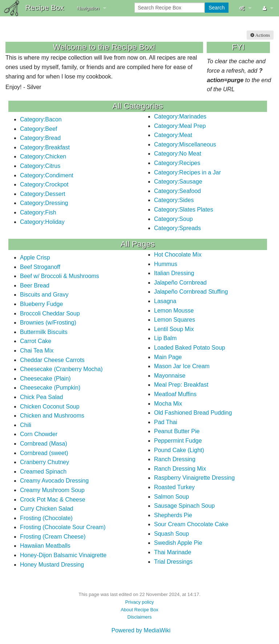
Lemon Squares (175, 320)
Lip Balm (165, 338)
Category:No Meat (178, 154)
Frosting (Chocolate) (46, 518)
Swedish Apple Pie (178, 543)
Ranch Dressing (175, 459)
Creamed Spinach (43, 472)
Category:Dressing (44, 203)
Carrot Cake (36, 341)
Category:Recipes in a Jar (187, 172)
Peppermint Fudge (178, 441)
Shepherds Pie (173, 515)
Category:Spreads (177, 228)
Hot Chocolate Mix (178, 255)
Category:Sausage (178, 182)
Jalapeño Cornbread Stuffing (191, 292)
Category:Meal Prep (180, 126)
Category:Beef (39, 129)
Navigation (88, 8)
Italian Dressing (174, 273)
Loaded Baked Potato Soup (190, 348)
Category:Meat (173, 135)
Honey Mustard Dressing (52, 565)
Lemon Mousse (174, 311)
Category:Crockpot (44, 184)
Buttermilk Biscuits (44, 332)
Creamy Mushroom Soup (52, 490)
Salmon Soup (171, 497)
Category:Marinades (180, 116)
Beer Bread (35, 285)
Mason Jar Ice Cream (182, 366)
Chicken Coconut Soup (50, 406)
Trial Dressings (173, 562)
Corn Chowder (39, 434)
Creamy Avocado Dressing (54, 481)
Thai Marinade (173, 552)
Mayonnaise (170, 376)
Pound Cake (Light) (179, 450)
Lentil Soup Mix (174, 329)
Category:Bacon (41, 119)
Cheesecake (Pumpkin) (50, 388)
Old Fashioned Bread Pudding (193, 413)
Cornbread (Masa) (44, 444)
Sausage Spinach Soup (184, 506)
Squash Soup (171, 534)
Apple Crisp (35, 257)
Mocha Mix (168, 404)
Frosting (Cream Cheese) (53, 537)
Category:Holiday (42, 222)
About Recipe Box (139, 610)
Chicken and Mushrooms (52, 416)
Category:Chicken (43, 156)
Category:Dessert (43, 194)
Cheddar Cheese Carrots (52, 360)
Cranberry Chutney (45, 462)
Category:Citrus (40, 166)
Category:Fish (38, 212)
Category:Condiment (47, 175)
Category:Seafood (177, 191)
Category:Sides (174, 200)
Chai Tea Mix (37, 351)
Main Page (168, 357)
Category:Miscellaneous (185, 144)
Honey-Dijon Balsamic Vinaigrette (63, 555)
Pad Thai (166, 422)
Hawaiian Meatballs (45, 546)
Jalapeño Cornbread (180, 283)
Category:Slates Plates (184, 210)
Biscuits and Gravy (44, 295)
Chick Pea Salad (41, 397)
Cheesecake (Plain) (45, 379)
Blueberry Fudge (41, 304)
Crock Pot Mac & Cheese (53, 500)
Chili (26, 425)
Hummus (166, 264)
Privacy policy (139, 602)
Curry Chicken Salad (47, 509)
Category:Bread (40, 138)
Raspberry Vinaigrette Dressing (194, 478)
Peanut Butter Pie (177, 431)
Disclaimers (140, 617)
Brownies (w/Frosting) (48, 323)
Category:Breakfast (45, 147)
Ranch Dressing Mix (180, 469)
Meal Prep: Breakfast (181, 385)
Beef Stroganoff (40, 267)
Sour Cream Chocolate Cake (191, 524)
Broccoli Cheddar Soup (50, 313)
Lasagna (165, 301)
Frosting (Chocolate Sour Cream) (63, 527)
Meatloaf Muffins (175, 394)
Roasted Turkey (174, 487)
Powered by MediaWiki (141, 630)
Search (217, 8)
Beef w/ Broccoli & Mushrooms (60, 276)
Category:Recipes (177, 163)
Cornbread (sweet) (44, 453)
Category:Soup (173, 219)
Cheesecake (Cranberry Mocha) (61, 369)
